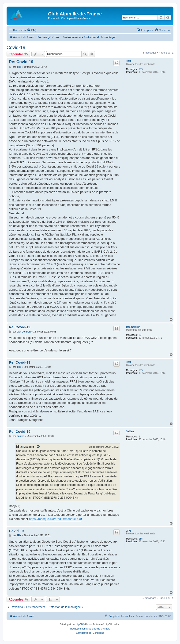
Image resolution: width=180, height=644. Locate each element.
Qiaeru (107, 629)
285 (141, 69)
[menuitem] (32, 30)
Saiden (130, 431)
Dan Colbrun (133, 327)
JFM (128, 61)
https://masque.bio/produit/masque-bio (55, 519)
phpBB (79, 624)
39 (140, 335)
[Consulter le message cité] (38, 447)
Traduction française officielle (85, 629)
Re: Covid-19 (21, 62)
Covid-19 (16, 47)
